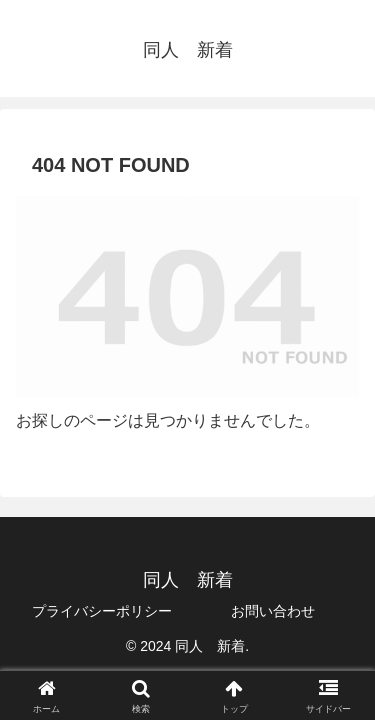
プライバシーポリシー (102, 611)
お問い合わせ (273, 611)
